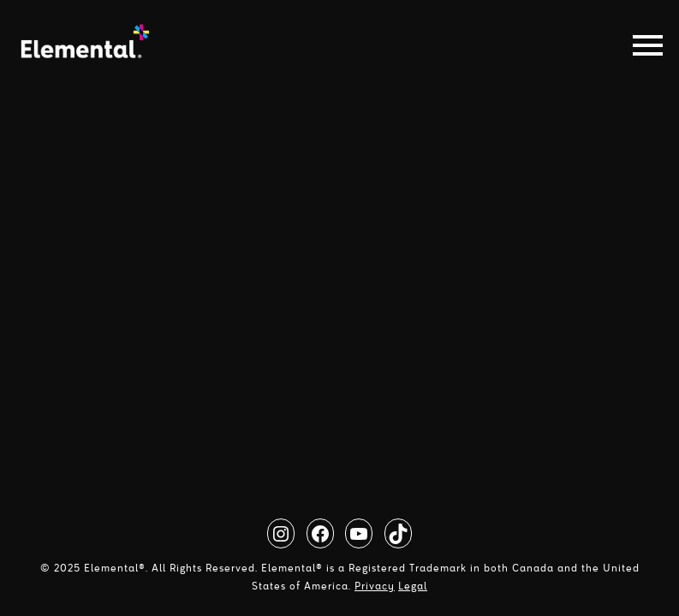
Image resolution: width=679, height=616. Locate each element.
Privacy (375, 586)
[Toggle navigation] (643, 45)
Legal (413, 586)
